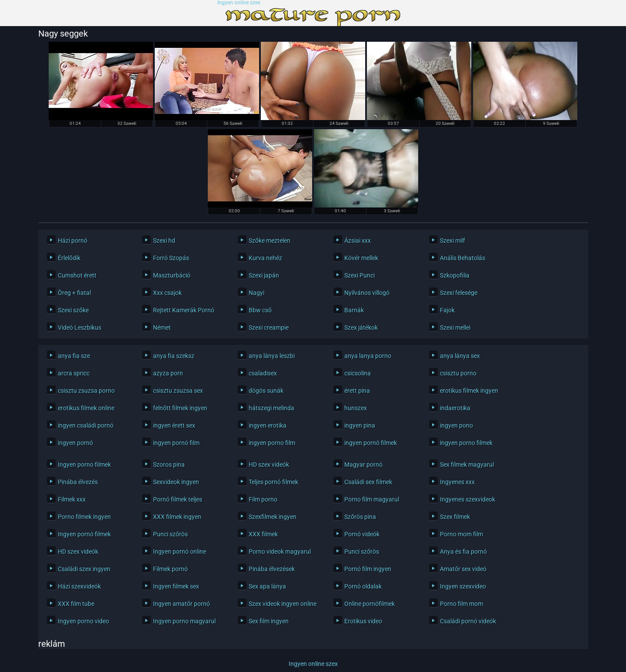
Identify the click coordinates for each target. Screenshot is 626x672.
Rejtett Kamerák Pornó (184, 310)
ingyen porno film (272, 443)
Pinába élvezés (78, 482)
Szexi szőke (73, 310)
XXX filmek (263, 534)
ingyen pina (360, 425)
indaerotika (455, 408)
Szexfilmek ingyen (273, 517)
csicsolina (358, 373)
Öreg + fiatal (74, 293)
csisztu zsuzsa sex (178, 391)
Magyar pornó (363, 465)
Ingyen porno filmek (84, 465)
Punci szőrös (170, 534)
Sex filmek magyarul (467, 465)
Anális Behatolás (463, 258)
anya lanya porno (368, 356)
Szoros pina (169, 465)
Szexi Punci (360, 275)
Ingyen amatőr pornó (181, 604)
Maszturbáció (172, 275)
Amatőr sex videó (463, 569)
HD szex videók (269, 465)
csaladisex (263, 373)
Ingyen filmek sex (176, 586)
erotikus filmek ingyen (469, 391)
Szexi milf (453, 241)
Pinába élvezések (272, 569)
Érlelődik (69, 258)
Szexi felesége (459, 293)
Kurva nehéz (265, 258)
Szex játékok (361, 328)
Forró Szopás (171, 258)
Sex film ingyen (269, 621)
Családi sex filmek (368, 482)
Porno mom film (461, 534)
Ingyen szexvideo (463, 586)
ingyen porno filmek (466, 443)
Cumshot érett (77, 275)
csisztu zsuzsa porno (86, 391)
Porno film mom (461, 604)
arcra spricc (74, 373)
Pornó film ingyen (368, 569)
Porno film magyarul (372, 499)
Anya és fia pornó (463, 552)
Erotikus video (363, 621)
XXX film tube (76, 604)
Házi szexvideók (79, 586)
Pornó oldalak (363, 586)
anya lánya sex (460, 356)
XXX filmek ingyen (177, 517)
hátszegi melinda (271, 408)
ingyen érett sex (174, 425)
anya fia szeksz (174, 356)
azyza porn (168, 373)
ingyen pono (456, 425)
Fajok (447, 310)
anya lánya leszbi (272, 356)
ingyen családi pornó (86, 425)
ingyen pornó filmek (371, 443)
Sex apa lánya (267, 586)
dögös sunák (266, 391)
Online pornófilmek (370, 604)
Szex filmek (455, 517)
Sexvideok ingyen (176, 482)
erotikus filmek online (86, 408)
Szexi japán (264, 275)
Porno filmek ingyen (84, 517)
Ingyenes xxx (457, 482)
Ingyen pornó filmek (84, 534)
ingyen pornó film (176, 443)
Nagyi (256, 293)
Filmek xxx (72, 499)
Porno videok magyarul (280, 552)
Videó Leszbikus (80, 328)
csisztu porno (458, 373)
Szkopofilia (455, 275)
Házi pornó (73, 241)
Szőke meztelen (270, 241)
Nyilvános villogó (367, 293)
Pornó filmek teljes (178, 499)
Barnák (354, 310)
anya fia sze (74, 356)
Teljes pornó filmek (273, 482)
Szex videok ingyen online (283, 604)
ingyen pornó (75, 443)
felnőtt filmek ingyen (180, 408)
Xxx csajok (167, 293)
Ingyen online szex (239, 3)
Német (162, 328)
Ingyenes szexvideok (468, 499)
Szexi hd (164, 241)
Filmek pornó (170, 569)
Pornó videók (362, 534)
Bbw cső (260, 310)
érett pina (357, 391)
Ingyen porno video (83, 621)
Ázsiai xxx (358, 241)
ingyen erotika (268, 425)
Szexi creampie (269, 328)
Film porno (263, 499)
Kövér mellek (361, 258)
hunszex (356, 408)
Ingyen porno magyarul (184, 621)
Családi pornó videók (468, 621)
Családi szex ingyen (84, 569)
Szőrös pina (360, 517)
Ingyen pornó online (180, 552)
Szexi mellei (455, 328)
